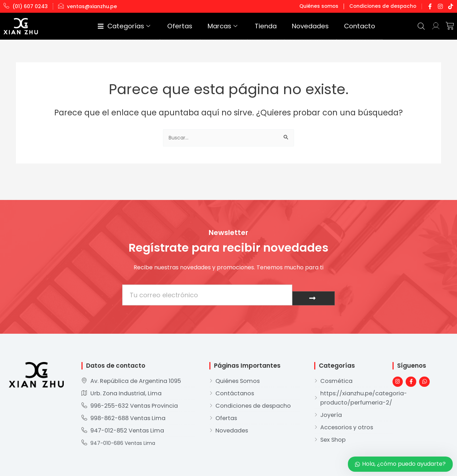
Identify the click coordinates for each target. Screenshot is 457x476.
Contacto (365, 26)
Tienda (296, 26)
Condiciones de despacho (386, 6)
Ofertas (230, 26)
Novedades (329, 26)
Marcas (263, 26)
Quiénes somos (326, 6)
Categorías (187, 26)
